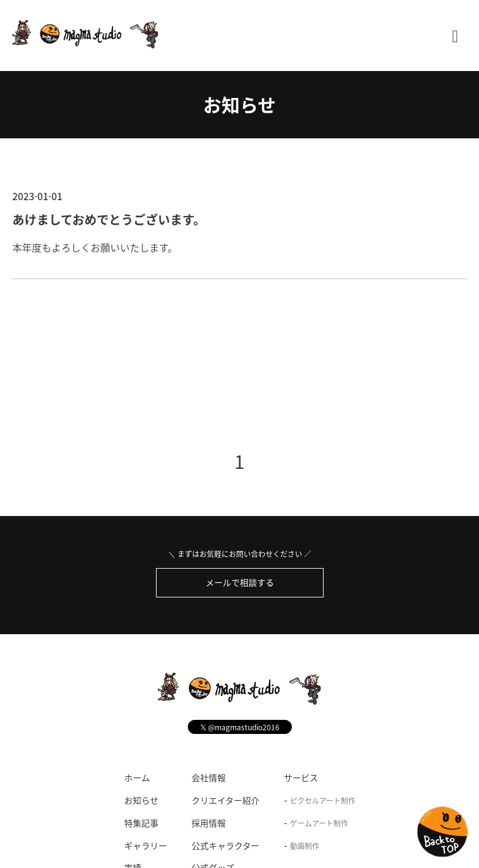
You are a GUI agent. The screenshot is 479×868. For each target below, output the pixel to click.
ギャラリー (146, 845)
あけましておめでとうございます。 (109, 219)
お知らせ (239, 104)
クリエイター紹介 (225, 800)
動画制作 (305, 846)
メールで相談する (240, 582)
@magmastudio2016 (240, 727)
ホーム (137, 777)
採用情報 (209, 823)
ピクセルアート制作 (323, 801)
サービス (301, 777)
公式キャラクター (225, 845)
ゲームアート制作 (319, 823)
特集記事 (141, 823)
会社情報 (209, 777)
